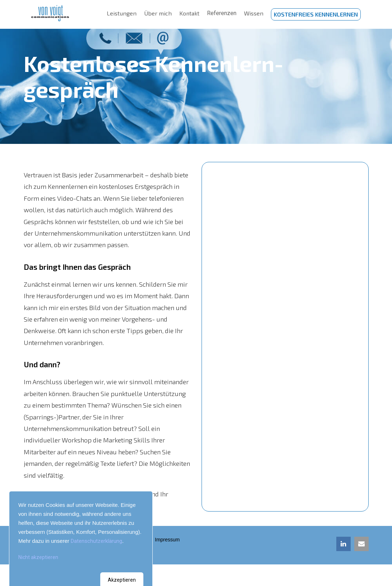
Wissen (253, 14)
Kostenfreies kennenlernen (316, 14)
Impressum (169, 540)
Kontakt (189, 14)
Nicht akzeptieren (38, 557)
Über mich (158, 14)
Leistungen (122, 14)
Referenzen (222, 14)
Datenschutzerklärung (96, 541)
